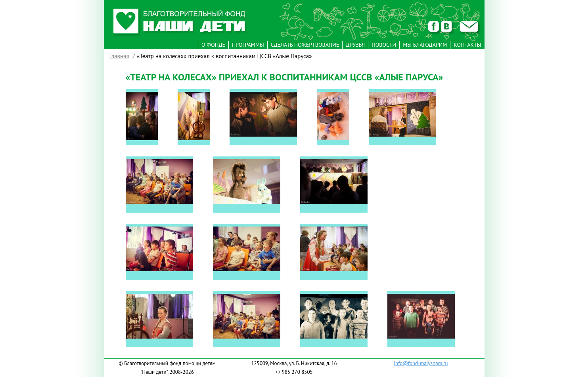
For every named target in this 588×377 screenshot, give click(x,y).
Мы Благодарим (425, 45)
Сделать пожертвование (305, 45)
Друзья (355, 45)
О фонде (213, 45)
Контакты (467, 45)
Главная (119, 56)
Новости (384, 45)
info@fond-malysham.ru (421, 363)
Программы (248, 45)
